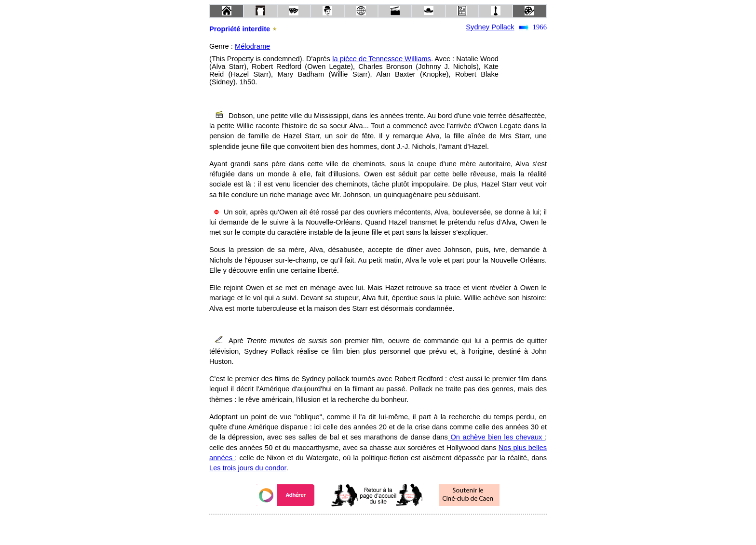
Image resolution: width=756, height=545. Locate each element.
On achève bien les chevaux (496, 437)
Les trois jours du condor (248, 468)
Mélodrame (252, 46)
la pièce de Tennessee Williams (382, 59)
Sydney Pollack (490, 27)
